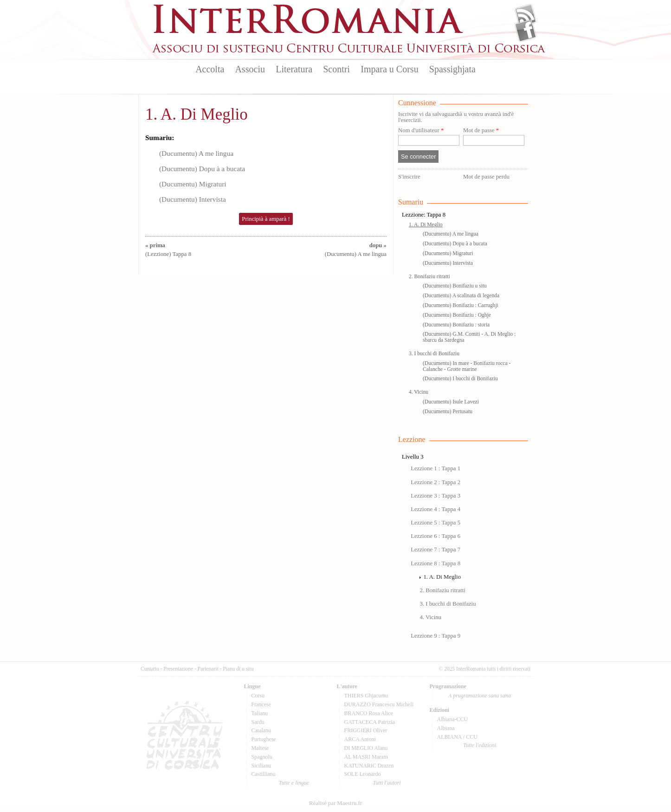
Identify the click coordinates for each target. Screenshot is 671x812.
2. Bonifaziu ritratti (429, 276)
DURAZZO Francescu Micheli (379, 704)
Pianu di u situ (238, 669)
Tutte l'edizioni (480, 745)
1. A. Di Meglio (197, 114)
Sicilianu (261, 766)
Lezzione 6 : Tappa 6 (436, 536)
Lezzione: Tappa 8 (424, 215)
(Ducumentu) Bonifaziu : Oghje (457, 315)
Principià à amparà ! (266, 219)
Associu (250, 69)
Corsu (258, 696)
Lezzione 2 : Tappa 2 (436, 482)
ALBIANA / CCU (457, 737)
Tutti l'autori (387, 783)
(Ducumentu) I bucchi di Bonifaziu (460, 378)
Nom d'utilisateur (421, 131)
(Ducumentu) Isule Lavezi (451, 402)
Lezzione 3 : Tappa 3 (436, 496)
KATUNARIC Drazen (369, 766)
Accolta (210, 69)
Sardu (258, 722)
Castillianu (264, 774)
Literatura (294, 69)
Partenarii (208, 669)
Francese (261, 704)
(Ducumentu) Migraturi (193, 184)
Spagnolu (262, 757)
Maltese (260, 748)
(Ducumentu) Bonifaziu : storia (456, 325)
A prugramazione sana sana (480, 696)
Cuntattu (150, 669)
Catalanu (261, 730)
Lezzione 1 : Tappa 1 (436, 468)
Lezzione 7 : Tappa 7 (436, 550)
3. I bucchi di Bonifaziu (434, 353)
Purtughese (264, 739)
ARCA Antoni (360, 739)
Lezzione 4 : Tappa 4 (436, 509)
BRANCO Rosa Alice (369, 713)
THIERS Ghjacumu (366, 696)
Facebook (526, 31)
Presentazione (178, 669)
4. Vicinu (419, 392)
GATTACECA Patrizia (370, 722)
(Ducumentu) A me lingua (196, 153)
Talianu (260, 713)
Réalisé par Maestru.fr (335, 803)
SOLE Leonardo (363, 774)
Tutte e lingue (294, 783)
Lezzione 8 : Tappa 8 (436, 563)
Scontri (336, 69)
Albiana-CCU (453, 719)
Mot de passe (481, 131)
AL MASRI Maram (366, 757)
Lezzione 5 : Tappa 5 (436, 523)
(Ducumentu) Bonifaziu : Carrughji (461, 305)
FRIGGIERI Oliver (366, 730)
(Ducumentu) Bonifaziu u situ (455, 286)
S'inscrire (409, 177)
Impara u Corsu (389, 69)
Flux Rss (526, 15)
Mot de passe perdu (486, 177)
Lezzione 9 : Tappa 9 (436, 636)
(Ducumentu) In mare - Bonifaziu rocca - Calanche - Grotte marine (467, 366)
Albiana (446, 728)
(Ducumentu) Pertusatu (448, 411)
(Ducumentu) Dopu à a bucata (202, 169)
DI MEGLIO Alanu (366, 748)
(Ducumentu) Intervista (193, 199)
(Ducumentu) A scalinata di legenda (461, 295)
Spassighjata (452, 69)
